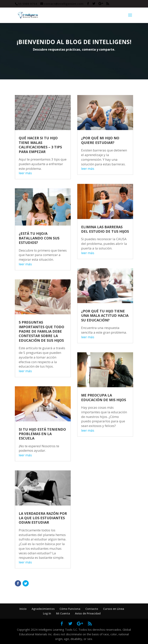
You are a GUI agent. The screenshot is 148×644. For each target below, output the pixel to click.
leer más (30, 188)
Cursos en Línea (114, 609)
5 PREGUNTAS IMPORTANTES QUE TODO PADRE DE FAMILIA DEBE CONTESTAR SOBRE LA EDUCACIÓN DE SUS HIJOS (45, 332)
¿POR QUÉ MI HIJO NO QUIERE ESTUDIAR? (98, 158)
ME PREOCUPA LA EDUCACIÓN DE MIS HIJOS (101, 391)
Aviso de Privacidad (88, 613)
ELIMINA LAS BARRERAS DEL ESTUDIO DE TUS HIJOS (102, 239)
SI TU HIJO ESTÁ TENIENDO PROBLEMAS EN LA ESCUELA (45, 424)
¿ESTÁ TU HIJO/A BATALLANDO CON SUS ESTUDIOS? (42, 247)
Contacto (92, 609)
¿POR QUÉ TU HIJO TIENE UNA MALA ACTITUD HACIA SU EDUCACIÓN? (102, 317)
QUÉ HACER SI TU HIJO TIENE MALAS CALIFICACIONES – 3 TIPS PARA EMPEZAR (43, 162)
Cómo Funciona (70, 609)
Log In (47, 613)
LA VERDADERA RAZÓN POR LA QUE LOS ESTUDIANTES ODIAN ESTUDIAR (46, 501)
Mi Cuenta (63, 613)
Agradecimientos (43, 609)
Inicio (23, 609)
